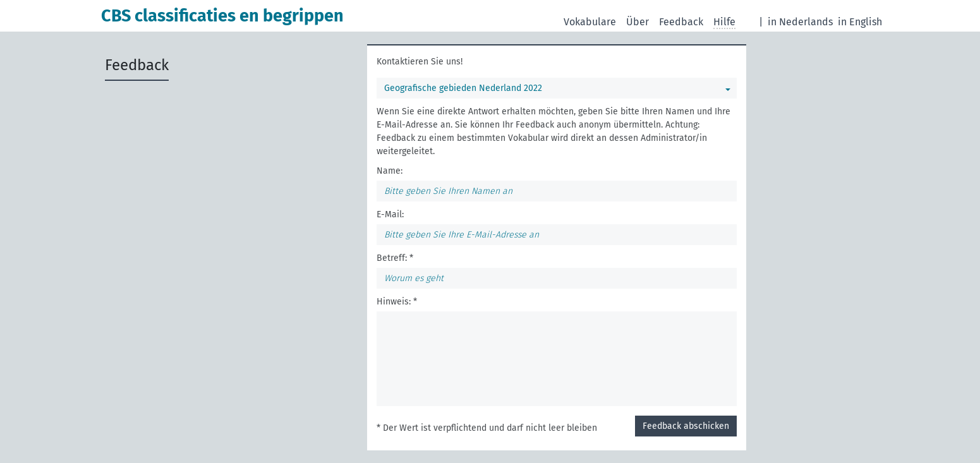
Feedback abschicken (686, 426)
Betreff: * (395, 258)
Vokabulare (590, 22)
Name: (390, 171)
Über (638, 22)
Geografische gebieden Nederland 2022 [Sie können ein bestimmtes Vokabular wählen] (463, 88)
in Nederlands (800, 22)
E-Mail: (390, 214)
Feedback (681, 22)
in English (860, 22)
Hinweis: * (397, 302)
